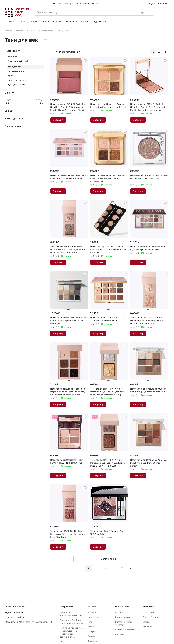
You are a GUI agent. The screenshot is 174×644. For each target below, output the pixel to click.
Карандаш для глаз (18, 80)
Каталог (92, 606)
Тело (90, 622)
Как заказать (122, 634)
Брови (11, 76)
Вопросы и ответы (124, 630)
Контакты (148, 627)
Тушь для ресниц (17, 85)
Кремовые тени (16, 71)
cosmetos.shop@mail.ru (17, 617)
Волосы (91, 627)
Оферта (64, 642)
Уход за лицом (95, 617)
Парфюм (92, 631)
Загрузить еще (109, 559)
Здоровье (92, 641)
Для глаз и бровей (18, 61)
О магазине (148, 612)
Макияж (12, 56)
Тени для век (15, 67)
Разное (91, 636)
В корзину (58, 120)
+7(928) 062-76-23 (158, 4)
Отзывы (146, 622)
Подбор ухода (122, 612)
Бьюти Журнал (150, 617)
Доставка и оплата (125, 617)
